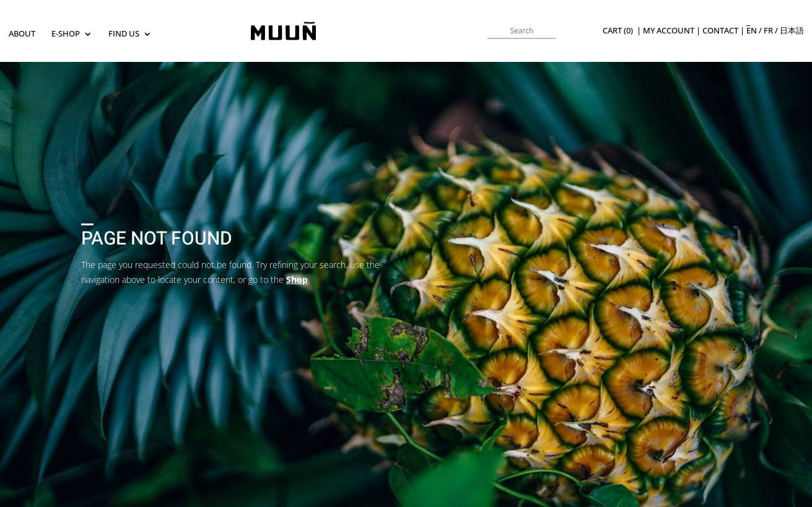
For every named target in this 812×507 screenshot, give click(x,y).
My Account (669, 31)
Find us (124, 34)
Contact (720, 31)
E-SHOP (66, 34)
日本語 (792, 31)
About (22, 34)
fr (768, 31)
